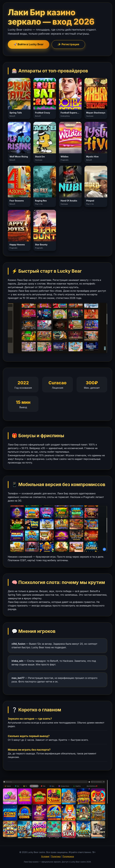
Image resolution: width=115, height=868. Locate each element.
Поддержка (68, 856)
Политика (56, 856)
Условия (45, 856)
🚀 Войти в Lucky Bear (29, 44)
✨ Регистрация (68, 44)
